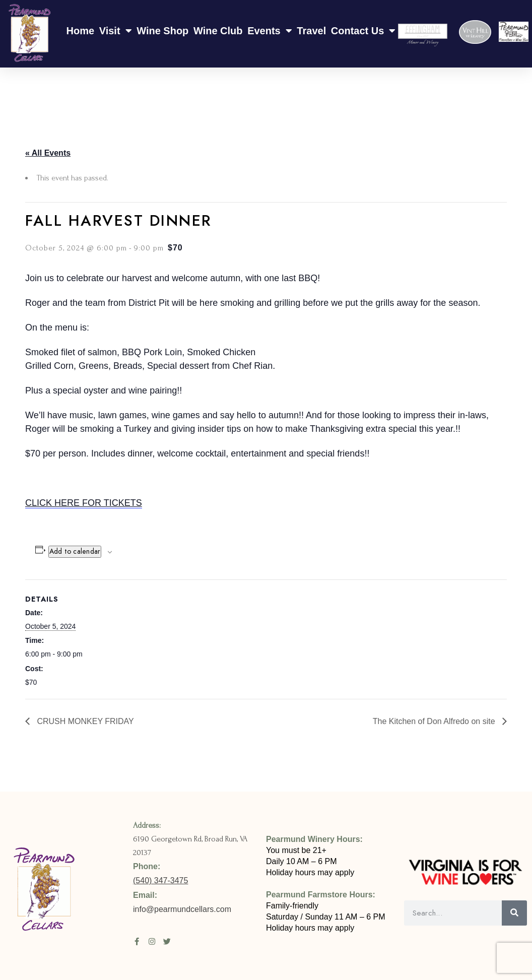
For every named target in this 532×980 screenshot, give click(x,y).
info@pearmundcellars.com (183, 909)
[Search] (514, 913)
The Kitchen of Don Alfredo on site (435, 721)
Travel (311, 31)
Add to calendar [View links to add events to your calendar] (75, 551)
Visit (116, 31)
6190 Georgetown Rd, (169, 839)
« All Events (48, 153)
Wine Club (218, 31)
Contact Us (363, 31)
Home (81, 31)
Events (270, 31)
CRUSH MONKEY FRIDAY (84, 721)
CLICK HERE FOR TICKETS (84, 503)
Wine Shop (162, 31)
